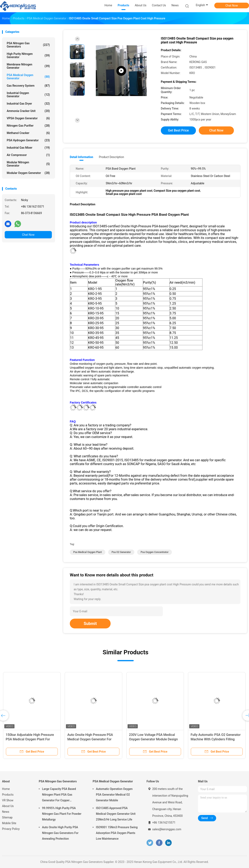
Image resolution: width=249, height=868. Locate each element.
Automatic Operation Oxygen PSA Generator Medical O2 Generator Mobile (114, 795)
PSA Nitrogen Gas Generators (28, 45)
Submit (90, 624)
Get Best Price (178, 130)
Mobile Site (9, 823)
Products (8, 795)
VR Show (8, 800)
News (6, 812)
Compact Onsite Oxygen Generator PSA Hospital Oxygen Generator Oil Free (93, 739)
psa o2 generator (121, 552)
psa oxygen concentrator (155, 552)
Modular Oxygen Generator (28, 173)
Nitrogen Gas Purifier (28, 126)
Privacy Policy (11, 829)
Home (6, 789)
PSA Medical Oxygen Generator (28, 77)
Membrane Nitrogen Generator (28, 66)
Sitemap (7, 817)
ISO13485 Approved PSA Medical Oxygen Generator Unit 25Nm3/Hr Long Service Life (116, 814)
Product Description (111, 157)
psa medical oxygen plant (88, 552)
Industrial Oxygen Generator (28, 95)
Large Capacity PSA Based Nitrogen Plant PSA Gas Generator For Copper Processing (59, 795)
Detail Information (81, 157)
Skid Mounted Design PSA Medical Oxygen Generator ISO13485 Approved (216, 739)
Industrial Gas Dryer (28, 104)
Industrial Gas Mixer (28, 148)
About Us (8, 806)
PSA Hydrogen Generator (28, 140)
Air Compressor (28, 155)
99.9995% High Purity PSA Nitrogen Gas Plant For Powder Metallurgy (62, 814)
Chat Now (232, 6)
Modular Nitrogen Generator (28, 164)
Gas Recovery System (28, 86)
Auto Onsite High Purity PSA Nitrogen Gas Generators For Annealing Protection (60, 833)
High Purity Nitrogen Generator (28, 55)
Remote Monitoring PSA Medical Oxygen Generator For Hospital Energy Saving (153, 739)
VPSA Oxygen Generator (28, 118)
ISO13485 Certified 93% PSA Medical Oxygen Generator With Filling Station (29, 739)
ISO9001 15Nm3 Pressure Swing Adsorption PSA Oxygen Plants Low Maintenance (117, 833)
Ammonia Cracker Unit (28, 111)
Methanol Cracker (28, 133)
